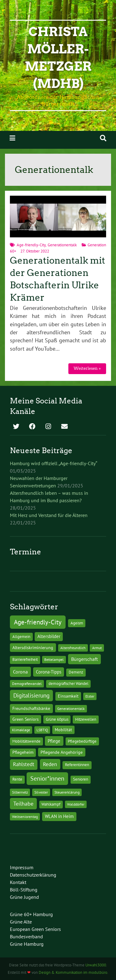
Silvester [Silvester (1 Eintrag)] (41, 792)
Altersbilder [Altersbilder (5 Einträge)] (49, 636)
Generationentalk (62, 245)
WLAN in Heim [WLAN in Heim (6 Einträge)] (59, 816)
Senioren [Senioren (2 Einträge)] (81, 779)
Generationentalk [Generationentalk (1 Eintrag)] (71, 709)
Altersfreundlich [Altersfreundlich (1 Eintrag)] (73, 648)
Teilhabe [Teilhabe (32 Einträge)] (23, 803)
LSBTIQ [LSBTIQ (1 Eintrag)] (42, 730)
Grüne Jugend (24, 897)
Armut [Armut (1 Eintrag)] (97, 648)
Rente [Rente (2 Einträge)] (17, 779)
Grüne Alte (21, 922)
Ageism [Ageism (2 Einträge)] (77, 623)
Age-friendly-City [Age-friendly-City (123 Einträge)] (38, 622)
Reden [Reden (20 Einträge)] (50, 764)
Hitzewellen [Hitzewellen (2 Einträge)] (86, 719)
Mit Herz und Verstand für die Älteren (49, 515)
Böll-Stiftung (24, 890)
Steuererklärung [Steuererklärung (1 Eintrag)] (67, 792)
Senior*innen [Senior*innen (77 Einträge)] (47, 778)
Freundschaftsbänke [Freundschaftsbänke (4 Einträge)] (31, 708)
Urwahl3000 (96, 965)
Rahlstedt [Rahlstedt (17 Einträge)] (24, 764)
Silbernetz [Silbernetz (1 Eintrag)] (20, 792)
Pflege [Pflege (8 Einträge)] (54, 741)
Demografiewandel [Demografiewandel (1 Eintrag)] (27, 684)
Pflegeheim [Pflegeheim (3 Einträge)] (23, 752)
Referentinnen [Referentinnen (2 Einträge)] (77, 765)
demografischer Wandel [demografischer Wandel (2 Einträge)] (69, 684)
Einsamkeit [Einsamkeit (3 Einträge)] (68, 696)
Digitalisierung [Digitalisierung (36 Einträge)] (31, 695)
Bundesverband (26, 936)
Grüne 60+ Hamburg (31, 914)
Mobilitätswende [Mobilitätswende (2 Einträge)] (26, 741)
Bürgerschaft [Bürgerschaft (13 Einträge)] (84, 659)
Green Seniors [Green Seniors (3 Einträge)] (26, 719)
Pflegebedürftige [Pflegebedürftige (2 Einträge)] (82, 741)
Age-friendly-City (31, 245)
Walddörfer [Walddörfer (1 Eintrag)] (76, 804)
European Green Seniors (35, 929)
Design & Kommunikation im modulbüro (73, 972)
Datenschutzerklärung (33, 875)
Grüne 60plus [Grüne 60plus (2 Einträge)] (57, 719)
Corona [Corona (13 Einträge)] (20, 672)
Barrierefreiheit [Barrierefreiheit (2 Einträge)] (25, 659)
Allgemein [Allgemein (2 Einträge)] (21, 637)
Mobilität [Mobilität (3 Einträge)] (63, 730)
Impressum (22, 867)
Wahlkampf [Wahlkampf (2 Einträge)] (51, 804)
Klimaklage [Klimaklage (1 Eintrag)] (21, 730)
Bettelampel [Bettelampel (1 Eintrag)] (54, 659)
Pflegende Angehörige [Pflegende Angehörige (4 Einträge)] (62, 752)
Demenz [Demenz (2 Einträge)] (76, 672)
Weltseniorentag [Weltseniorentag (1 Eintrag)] (25, 817)
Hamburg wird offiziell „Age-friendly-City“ (53, 463)
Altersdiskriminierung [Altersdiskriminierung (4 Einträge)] (33, 648)
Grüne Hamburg (27, 944)
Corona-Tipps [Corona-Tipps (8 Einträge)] (49, 672)
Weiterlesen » (87, 368)
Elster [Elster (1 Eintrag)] (90, 696)
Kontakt (18, 882)
